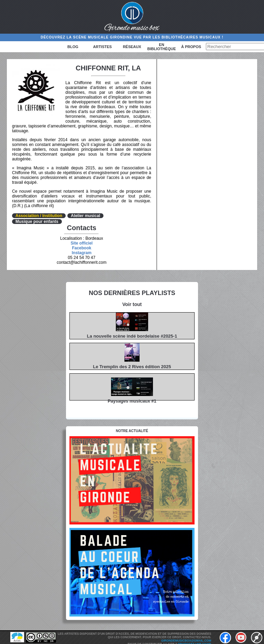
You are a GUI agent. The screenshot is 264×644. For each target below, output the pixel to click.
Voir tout (132, 304)
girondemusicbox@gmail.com (186, 641)
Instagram (82, 253)
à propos (191, 47)
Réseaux (132, 47)
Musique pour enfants (37, 222)
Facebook (81, 248)
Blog (73, 47)
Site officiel (81, 243)
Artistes (102, 47)
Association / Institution (39, 216)
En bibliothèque (161, 47)
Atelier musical (85, 216)
